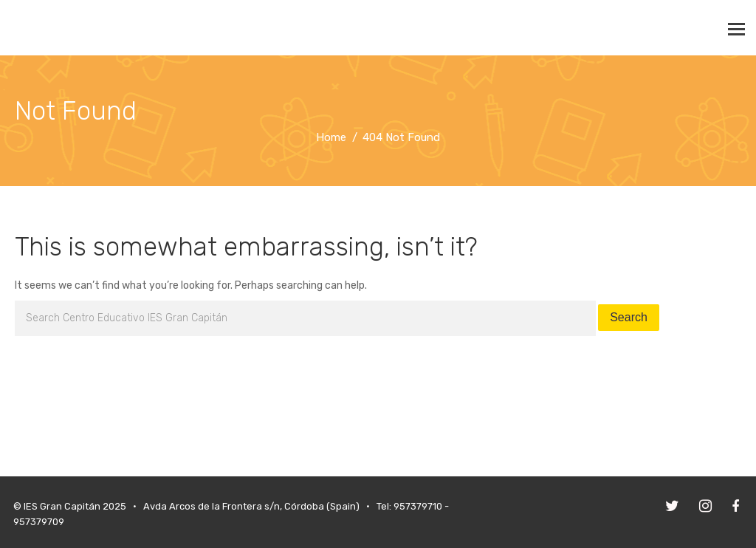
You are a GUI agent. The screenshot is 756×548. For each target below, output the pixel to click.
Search (629, 317)
